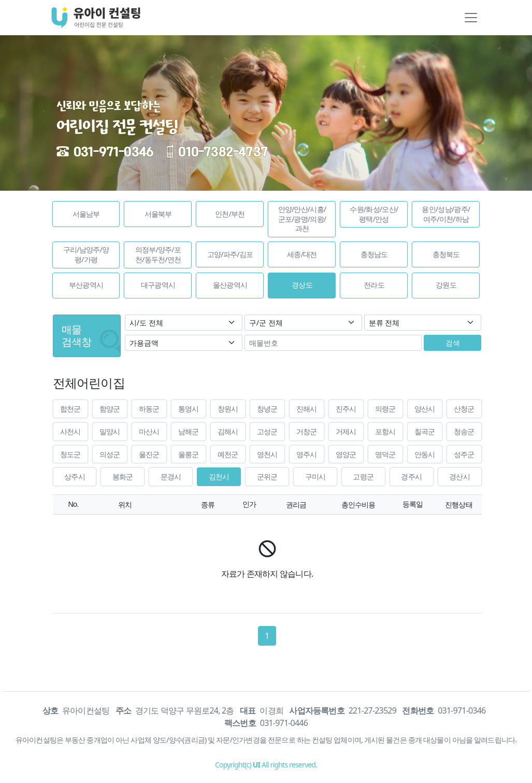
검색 (453, 343)
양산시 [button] (425, 409)
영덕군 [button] (385, 454)
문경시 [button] (171, 476)
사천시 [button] (70, 431)
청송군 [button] (464, 431)
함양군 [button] (110, 409)
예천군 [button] (228, 454)
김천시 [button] (219, 476)
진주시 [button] (346, 409)
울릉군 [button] (189, 454)
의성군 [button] (110, 454)
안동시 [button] (425, 454)
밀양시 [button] (110, 431)
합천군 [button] (70, 409)
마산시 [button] (149, 431)
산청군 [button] (464, 409)
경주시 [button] (411, 476)
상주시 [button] (75, 476)
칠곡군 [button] (425, 431)
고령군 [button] (363, 476)
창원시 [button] (228, 409)
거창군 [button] (307, 431)
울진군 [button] (149, 454)
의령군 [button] (385, 409)
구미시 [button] (315, 476)
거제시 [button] (346, 431)
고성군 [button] (267, 431)
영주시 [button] (307, 454)
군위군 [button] (267, 476)
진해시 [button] (307, 409)
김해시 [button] (228, 431)
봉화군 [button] (123, 476)
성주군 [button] (464, 454)
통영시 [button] (189, 409)
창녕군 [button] (267, 409)
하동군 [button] (149, 409)
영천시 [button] (267, 454)
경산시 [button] (459, 476)
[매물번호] (333, 343)
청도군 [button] (70, 454)
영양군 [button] (346, 454)
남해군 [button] (189, 431)
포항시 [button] (385, 431)
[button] (86, 214)
